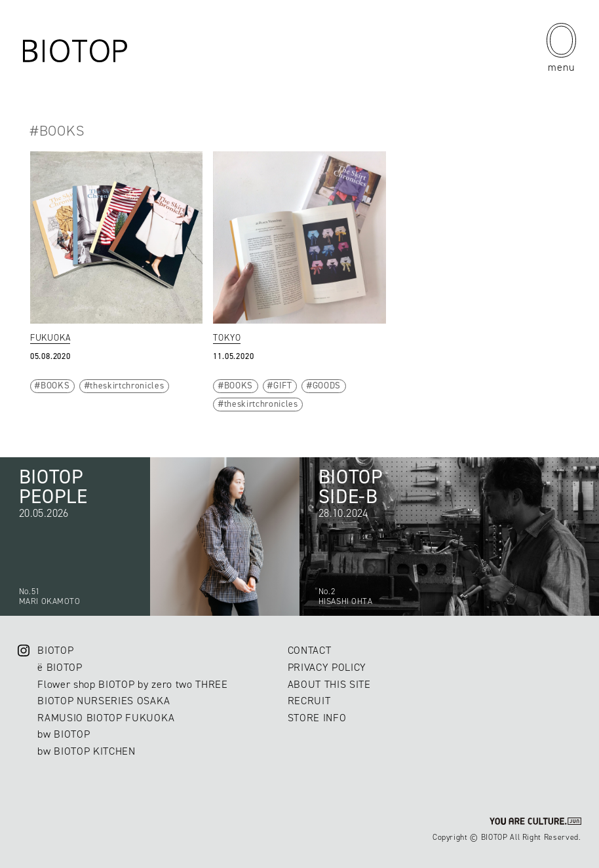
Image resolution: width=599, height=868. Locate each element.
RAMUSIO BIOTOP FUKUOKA (106, 718)
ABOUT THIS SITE (329, 684)
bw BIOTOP (64, 734)
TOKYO (227, 337)
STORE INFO (317, 718)
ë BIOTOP (60, 667)
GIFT (283, 385)
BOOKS (55, 385)
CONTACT (310, 650)
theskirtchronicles (127, 385)
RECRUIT (309, 701)
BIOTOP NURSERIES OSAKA (104, 701)
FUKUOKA (50, 337)
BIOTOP (55, 650)
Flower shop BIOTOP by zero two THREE (132, 684)
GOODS (327, 385)
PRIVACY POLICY (327, 667)
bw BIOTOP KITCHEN (86, 751)
